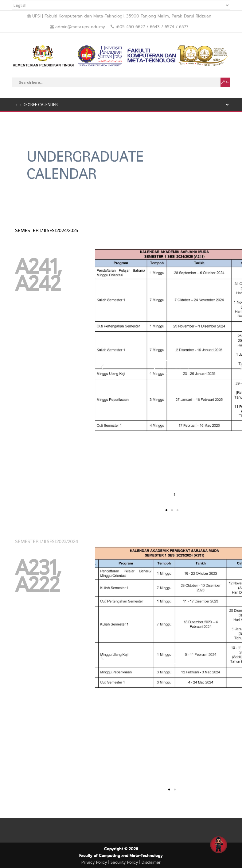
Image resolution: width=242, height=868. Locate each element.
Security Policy (124, 862)
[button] (102, 367)
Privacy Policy (94, 862)
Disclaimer (151, 862)
